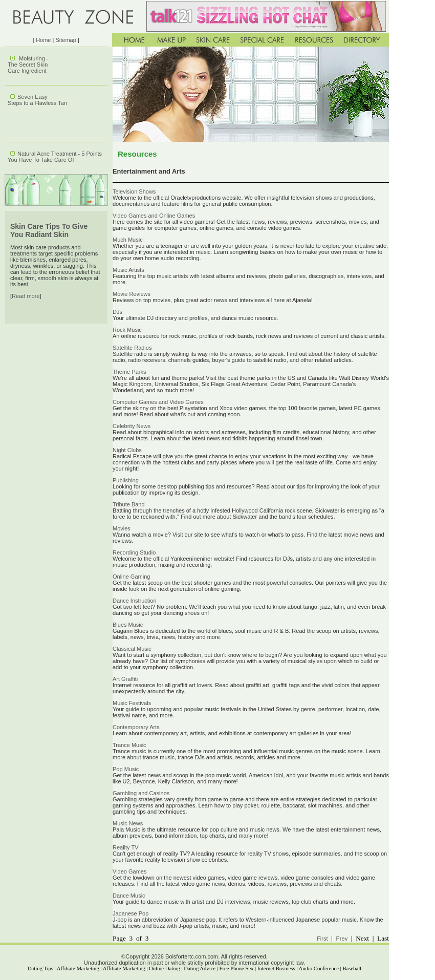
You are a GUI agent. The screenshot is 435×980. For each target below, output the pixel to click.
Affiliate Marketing (78, 968)
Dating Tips (40, 968)
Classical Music (132, 649)
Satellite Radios (132, 348)
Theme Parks (129, 372)
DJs (117, 312)
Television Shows (134, 191)
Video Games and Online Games (154, 216)
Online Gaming (131, 577)
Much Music (128, 240)
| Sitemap (64, 40)
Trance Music (129, 745)
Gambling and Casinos (141, 793)
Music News (128, 823)
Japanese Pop (130, 913)
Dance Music (129, 896)
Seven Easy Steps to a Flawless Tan (37, 100)
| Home (42, 40)
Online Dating (165, 968)
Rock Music (127, 330)
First (322, 939)
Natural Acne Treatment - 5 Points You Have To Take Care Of (55, 157)
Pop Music (126, 769)
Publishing (126, 480)
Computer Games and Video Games (158, 402)
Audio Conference (319, 968)
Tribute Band (129, 504)
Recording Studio (134, 552)
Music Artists (128, 270)
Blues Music (128, 625)
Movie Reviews (132, 294)
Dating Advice (200, 968)
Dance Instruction (135, 601)
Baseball (352, 968)
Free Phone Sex (237, 968)
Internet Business (276, 968)
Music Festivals (132, 703)
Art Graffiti (125, 679)
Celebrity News (132, 426)
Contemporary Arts (136, 727)
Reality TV (126, 847)
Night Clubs (127, 450)
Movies (122, 528)
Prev (342, 939)
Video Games (129, 871)
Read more (26, 296)
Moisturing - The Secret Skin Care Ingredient (28, 65)
